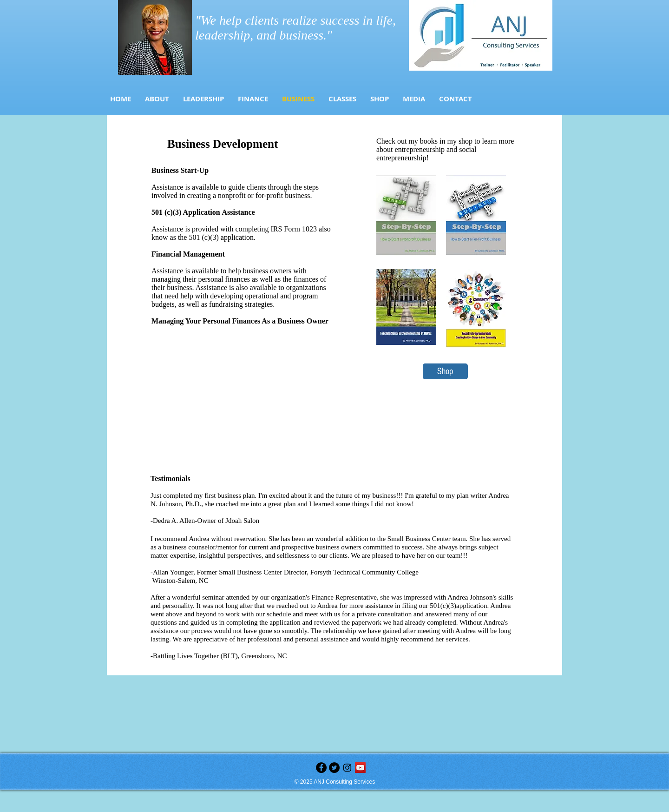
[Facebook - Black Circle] (321, 768)
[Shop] (445, 371)
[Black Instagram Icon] (347, 768)
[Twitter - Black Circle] (334, 768)
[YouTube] (360, 768)
